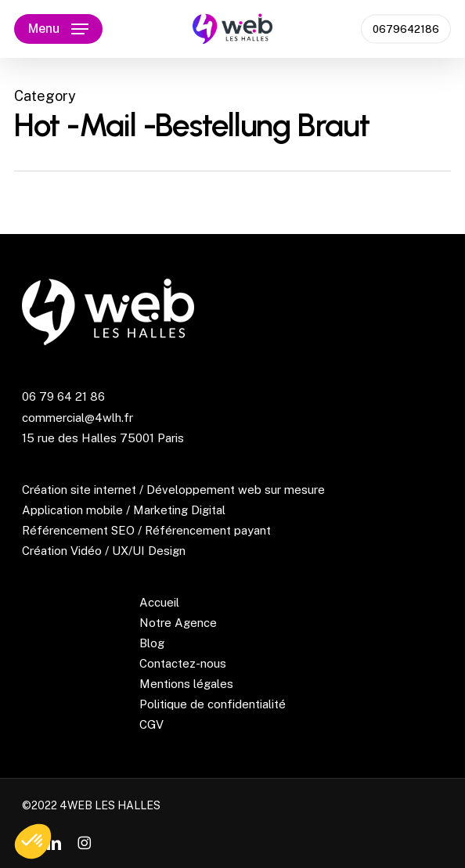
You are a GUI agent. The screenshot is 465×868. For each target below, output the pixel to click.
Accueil (159, 602)
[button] (58, 29)
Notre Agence (178, 623)
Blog (152, 643)
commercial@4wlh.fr (77, 418)
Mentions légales (186, 684)
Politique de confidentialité (213, 704)
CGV (151, 724)
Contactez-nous (183, 663)
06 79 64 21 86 (63, 396)
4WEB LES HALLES (110, 805)
